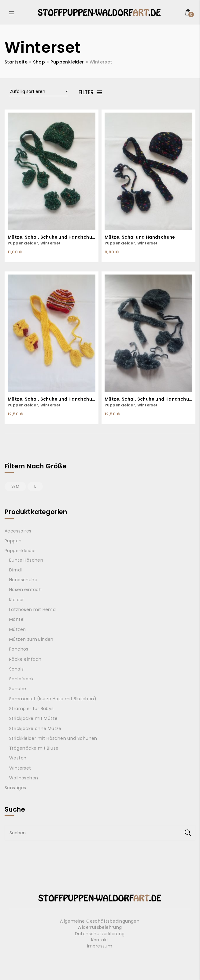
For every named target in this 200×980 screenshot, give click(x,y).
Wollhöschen (24, 778)
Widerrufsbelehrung (100, 927)
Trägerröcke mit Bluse (34, 748)
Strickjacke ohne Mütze (35, 728)
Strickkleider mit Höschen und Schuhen (53, 738)
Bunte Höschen (26, 560)
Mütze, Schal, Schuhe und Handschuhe (52, 237)
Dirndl (15, 570)
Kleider (17, 600)
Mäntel (17, 619)
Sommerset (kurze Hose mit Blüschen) (53, 699)
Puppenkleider (67, 62)
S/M (15, 486)
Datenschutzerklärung (100, 934)
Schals (16, 669)
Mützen (17, 629)
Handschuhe (23, 580)
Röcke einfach (25, 659)
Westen (18, 758)
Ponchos (19, 649)
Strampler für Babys (31, 709)
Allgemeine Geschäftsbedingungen (100, 921)
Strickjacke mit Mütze (33, 718)
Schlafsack (21, 679)
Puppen (13, 541)
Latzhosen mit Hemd (32, 609)
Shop (39, 62)
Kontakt (100, 940)
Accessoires (18, 531)
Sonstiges (15, 788)
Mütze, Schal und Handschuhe (140, 237)
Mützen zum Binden (31, 639)
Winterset (51, 243)
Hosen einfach (25, 590)
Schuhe (18, 689)
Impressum (100, 946)
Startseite (16, 62)
